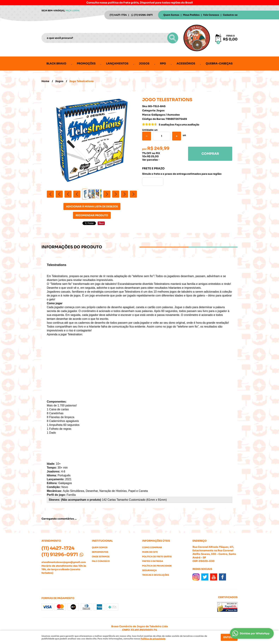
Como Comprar (152, 547)
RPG (163, 63)
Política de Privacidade (157, 566)
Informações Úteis (156, 541)
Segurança (149, 570)
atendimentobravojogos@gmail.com (64, 562)
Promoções (86, 63)
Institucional (102, 541)
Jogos (144, 63)
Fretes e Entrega (153, 561)
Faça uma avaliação (187, 125)
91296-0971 (143, 15)
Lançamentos (117, 63)
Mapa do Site (150, 552)
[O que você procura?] (173, 38)
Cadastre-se (230, 15)
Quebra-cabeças (219, 63)
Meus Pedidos (191, 15)
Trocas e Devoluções (156, 575)
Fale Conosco (211, 15)
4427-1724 (118, 15)
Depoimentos (100, 552)
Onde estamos (101, 557)
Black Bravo (56, 63)
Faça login (72, 11)
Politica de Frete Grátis (157, 557)
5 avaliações (167, 125)
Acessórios (186, 63)
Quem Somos (171, 15)
